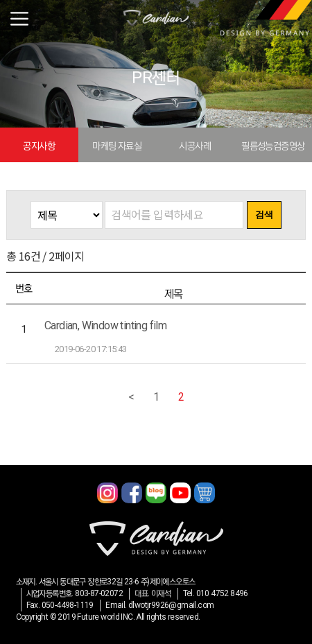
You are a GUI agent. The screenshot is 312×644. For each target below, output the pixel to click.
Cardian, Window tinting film (105, 325)
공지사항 (39, 146)
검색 (264, 215)
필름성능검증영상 (273, 146)
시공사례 (195, 146)
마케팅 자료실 (117, 146)
